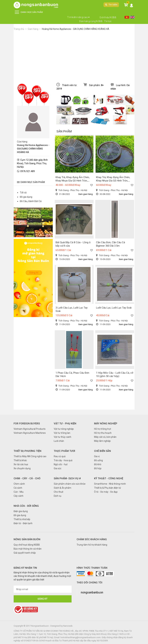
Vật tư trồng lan (62, 433)
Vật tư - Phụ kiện (65, 424)
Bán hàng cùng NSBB (91, 21)
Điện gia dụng (21, 511)
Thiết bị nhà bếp (22, 519)
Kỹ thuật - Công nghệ (109, 478)
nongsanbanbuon (92, 592)
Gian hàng (33, 29)
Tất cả (23, 193)
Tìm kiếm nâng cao (78, 17)
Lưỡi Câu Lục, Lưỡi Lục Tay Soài (114, 308)
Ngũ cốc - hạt (61, 464)
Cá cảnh (18, 488)
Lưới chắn (59, 441)
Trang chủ (19, 29)
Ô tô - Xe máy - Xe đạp (106, 492)
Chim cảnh (19, 484)
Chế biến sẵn (102, 451)
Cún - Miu (19, 492)
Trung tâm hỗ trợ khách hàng (92, 545)
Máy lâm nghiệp (102, 441)
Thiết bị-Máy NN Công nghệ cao (30, 456)
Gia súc (58, 468)
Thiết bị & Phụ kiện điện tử (108, 488)
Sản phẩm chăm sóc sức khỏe (70, 484)
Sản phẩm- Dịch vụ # (67, 478)
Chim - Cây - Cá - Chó (27, 478)
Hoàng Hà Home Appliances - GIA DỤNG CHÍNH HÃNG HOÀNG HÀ (76, 29)
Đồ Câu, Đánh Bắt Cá (31, 201)
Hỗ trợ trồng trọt (103, 429)
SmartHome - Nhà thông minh (110, 484)
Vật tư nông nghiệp (64, 429)
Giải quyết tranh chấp (25, 553)
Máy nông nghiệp (106, 424)
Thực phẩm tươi (64, 451)
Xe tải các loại (21, 464)
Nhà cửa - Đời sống (26, 506)
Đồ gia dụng (26, 197)
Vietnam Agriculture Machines (30, 433)
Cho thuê (59, 492)
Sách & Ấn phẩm (62, 488)
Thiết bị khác (20, 460)
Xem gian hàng (86, 194)
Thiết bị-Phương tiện (27, 451)
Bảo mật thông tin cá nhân (28, 549)
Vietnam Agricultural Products (30, 429)
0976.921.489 (28, 171)
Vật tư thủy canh (62, 437)
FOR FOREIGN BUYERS (27, 424)
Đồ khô (98, 464)
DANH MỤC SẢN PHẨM (29, 12)
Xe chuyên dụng (22, 468)
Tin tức (108, 21)
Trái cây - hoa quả (63, 460)
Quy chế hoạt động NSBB (27, 545)
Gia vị (97, 456)
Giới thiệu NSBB (108, 17)
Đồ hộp (98, 468)
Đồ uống (98, 460)
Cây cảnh (18, 496)
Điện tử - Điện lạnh (23, 523)
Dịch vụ (58, 496)
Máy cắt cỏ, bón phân (105, 437)
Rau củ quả (60, 456)
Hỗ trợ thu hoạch (103, 433)
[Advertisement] (74, 56)
